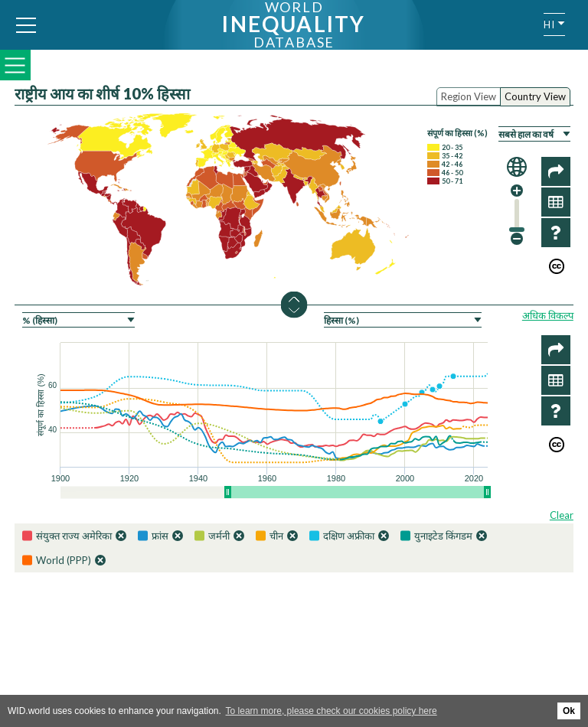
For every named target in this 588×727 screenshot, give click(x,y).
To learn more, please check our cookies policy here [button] (332, 711)
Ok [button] (569, 711)
